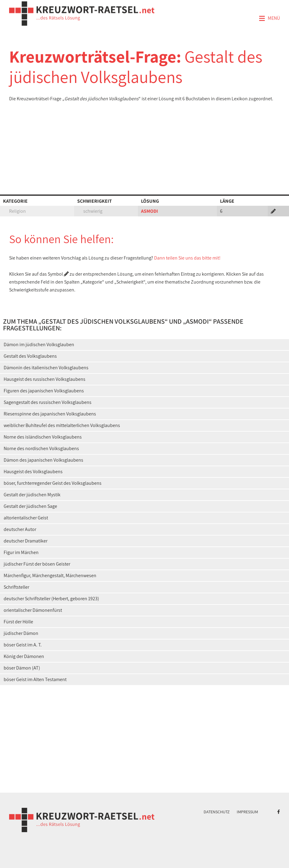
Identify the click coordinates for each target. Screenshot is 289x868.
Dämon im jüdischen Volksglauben (39, 344)
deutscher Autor (20, 529)
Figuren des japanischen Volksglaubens (44, 391)
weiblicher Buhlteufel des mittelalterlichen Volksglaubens (62, 425)
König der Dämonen (24, 656)
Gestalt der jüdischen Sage (30, 506)
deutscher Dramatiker (26, 541)
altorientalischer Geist (26, 518)
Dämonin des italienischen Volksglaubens (46, 368)
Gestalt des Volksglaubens (30, 356)
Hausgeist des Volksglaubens (33, 472)
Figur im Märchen (21, 552)
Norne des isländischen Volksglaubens (43, 437)
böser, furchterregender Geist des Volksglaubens (53, 483)
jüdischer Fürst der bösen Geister (37, 564)
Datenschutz (217, 812)
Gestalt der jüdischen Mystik (32, 495)
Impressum (247, 812)
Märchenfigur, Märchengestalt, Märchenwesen (50, 575)
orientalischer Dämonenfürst (33, 610)
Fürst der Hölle (18, 622)
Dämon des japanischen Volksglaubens (43, 460)
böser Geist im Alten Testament (35, 679)
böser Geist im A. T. (23, 645)
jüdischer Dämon (21, 633)
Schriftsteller (16, 587)
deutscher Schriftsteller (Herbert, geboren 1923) (51, 599)
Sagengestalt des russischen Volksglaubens (48, 402)
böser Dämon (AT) (22, 668)
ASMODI (150, 211)
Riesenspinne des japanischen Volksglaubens (50, 414)
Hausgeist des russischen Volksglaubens (45, 379)
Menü (269, 19)
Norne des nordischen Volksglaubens (41, 448)
